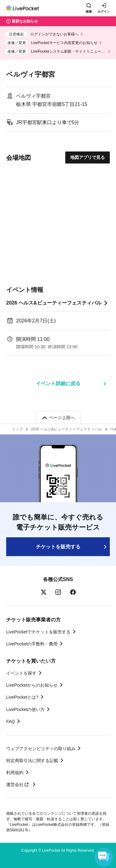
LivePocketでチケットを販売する (38, 632)
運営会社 (18, 785)
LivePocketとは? (22, 697)
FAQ (11, 721)
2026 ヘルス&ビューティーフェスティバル (54, 303)
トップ (17, 429)
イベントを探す (21, 673)
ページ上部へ (62, 418)
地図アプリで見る (88, 157)
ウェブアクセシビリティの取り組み (41, 749)
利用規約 (15, 773)
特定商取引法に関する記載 (32, 761)
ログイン (104, 12)
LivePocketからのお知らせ (32, 685)
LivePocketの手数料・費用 (32, 644)
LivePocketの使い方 (25, 709)
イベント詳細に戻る (58, 384)
